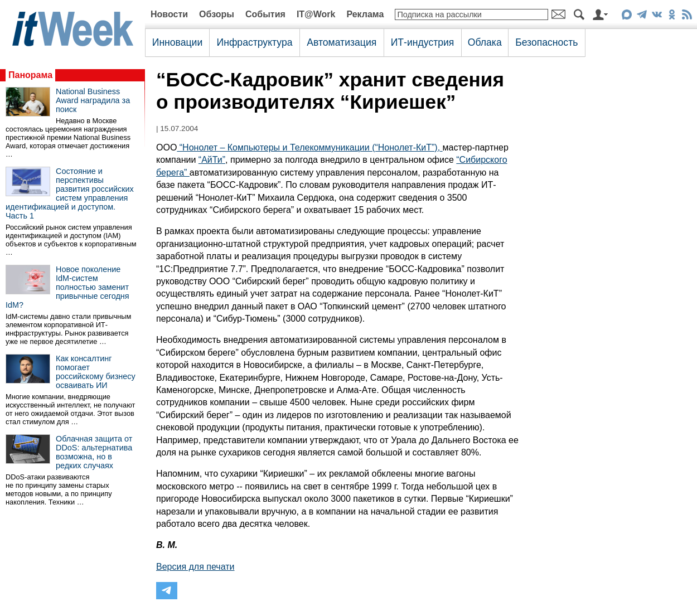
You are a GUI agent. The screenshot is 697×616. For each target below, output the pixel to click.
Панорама (30, 75)
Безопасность (546, 42)
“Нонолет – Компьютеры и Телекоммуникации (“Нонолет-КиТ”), (309, 147)
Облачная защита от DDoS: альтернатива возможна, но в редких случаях (94, 452)
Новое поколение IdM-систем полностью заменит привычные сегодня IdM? (67, 287)
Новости (169, 14)
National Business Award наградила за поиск (93, 100)
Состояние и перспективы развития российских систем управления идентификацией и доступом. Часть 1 (70, 193)
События (265, 14)
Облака (485, 42)
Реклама (365, 14)
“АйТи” (212, 160)
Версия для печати (195, 567)
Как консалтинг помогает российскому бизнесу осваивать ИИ (96, 372)
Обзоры (217, 14)
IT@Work (316, 14)
